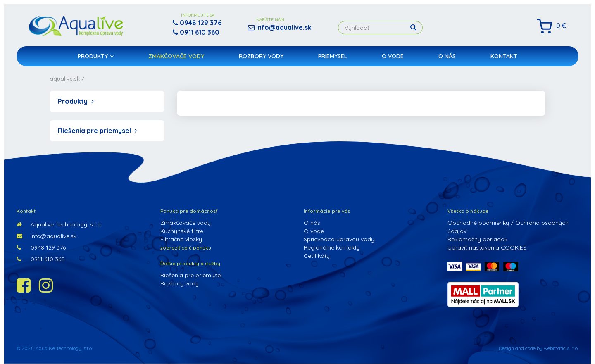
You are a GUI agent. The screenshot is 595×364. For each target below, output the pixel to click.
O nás (447, 56)
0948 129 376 (41, 247)
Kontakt (504, 56)
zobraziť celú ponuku (186, 248)
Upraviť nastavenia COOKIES (487, 247)
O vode (393, 56)
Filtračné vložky (181, 239)
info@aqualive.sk (46, 236)
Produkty (96, 56)
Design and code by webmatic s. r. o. (539, 348)
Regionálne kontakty (332, 247)
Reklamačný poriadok (477, 239)
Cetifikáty (317, 256)
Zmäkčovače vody (176, 56)
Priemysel (333, 56)
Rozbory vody (261, 56)
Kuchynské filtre (182, 231)
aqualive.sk (65, 79)
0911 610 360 (41, 259)
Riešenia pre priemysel (98, 131)
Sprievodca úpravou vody (339, 239)
